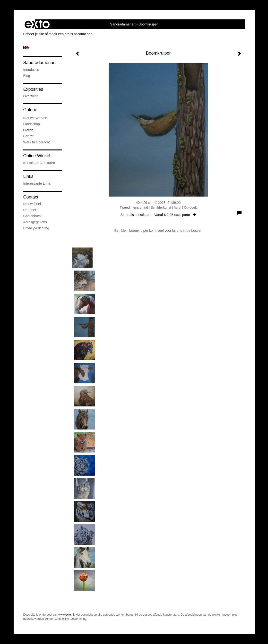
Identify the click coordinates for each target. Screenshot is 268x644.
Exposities (33, 89)
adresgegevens (35, 222)
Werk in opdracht (37, 142)
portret (28, 136)
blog (27, 76)
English (26, 48)
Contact (31, 197)
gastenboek (33, 216)
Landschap (32, 124)
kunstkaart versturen (39, 163)
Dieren (28, 130)
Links (28, 176)
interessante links (37, 183)
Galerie (30, 110)
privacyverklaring (36, 228)
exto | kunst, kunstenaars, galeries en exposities (37, 24)
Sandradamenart (123, 24)
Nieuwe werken (35, 118)
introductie (31, 70)
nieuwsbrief (32, 204)
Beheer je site (34, 34)
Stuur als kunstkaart (158, 215)
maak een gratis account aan (71, 34)
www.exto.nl (66, 615)
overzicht (30, 96)
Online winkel (37, 156)
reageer (30, 210)
